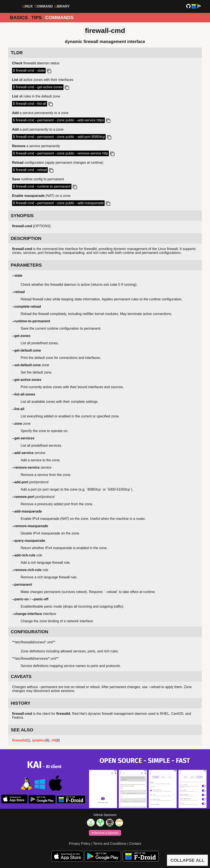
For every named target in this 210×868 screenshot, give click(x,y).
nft (53, 740)
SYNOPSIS (22, 215)
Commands (59, 18)
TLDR (17, 53)
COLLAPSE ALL (188, 860)
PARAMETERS (26, 265)
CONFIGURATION (29, 632)
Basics (19, 18)
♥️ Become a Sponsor (105, 833)
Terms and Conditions (110, 844)
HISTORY (21, 703)
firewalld (19, 740)
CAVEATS (21, 676)
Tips (36, 18)
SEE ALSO (22, 730)
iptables (39, 740)
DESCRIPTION (26, 238)
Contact (135, 844)
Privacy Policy (80, 844)
